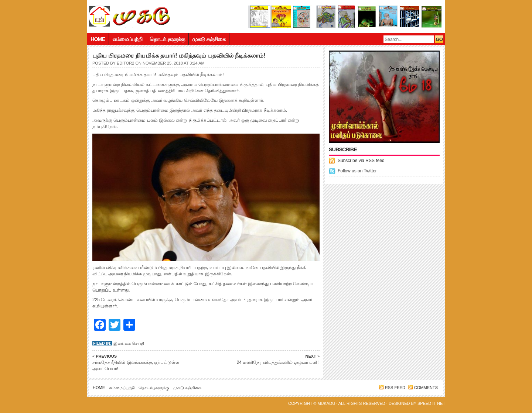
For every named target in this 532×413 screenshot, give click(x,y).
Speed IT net (431, 403)
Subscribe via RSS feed (361, 161)
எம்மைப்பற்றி (127, 39)
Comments (426, 388)
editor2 (125, 63)
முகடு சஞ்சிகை (209, 39)
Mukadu (326, 403)
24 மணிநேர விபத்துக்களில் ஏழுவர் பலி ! (268, 359)
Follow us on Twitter (357, 171)
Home (98, 39)
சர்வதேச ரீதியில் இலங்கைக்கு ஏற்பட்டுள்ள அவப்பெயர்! (144, 362)
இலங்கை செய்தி (129, 343)
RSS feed (395, 388)
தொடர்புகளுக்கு (167, 39)
